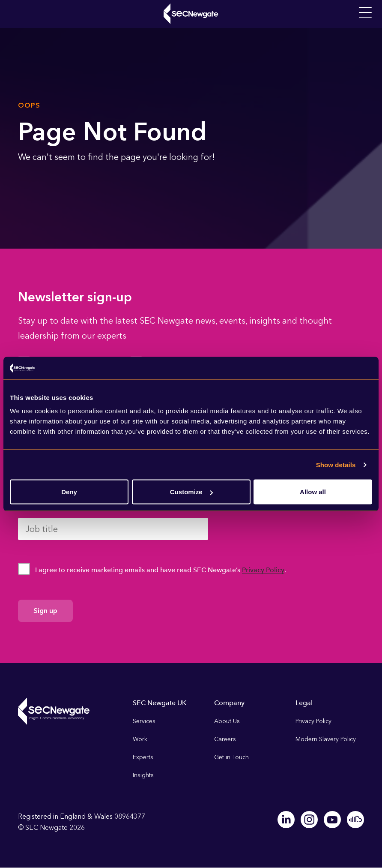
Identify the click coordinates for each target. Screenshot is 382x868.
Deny (69, 492)
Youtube (332, 820)
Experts (143, 757)
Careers (225, 739)
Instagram (309, 820)
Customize (191, 492)
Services (144, 721)
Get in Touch (231, 757)
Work (140, 739)
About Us (227, 721)
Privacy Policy (263, 570)
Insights (143, 775)
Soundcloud (355, 820)
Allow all (313, 492)
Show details (336, 464)
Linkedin (286, 820)
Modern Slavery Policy (326, 739)
